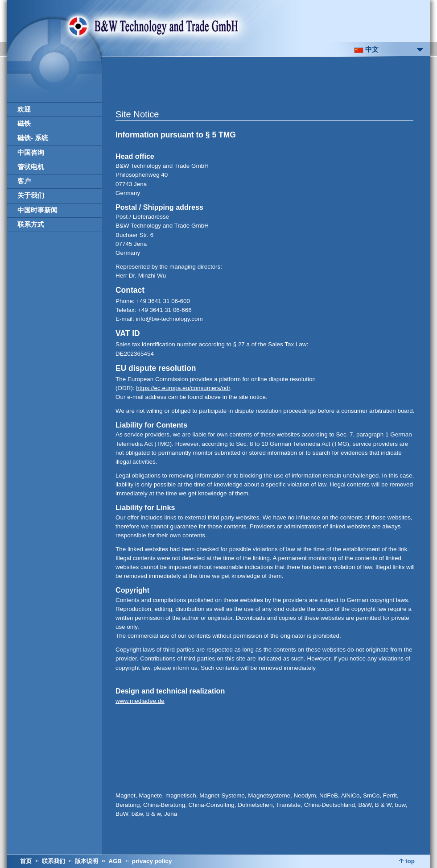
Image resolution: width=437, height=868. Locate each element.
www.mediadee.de (140, 701)
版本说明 (87, 861)
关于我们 (31, 195)
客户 (24, 181)
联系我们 (54, 861)
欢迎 (24, 109)
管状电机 (31, 167)
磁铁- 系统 (33, 138)
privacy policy (152, 861)
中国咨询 (31, 153)
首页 (26, 861)
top (407, 861)
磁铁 (24, 124)
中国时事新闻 (37, 210)
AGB (115, 861)
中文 (366, 50)
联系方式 (31, 224)
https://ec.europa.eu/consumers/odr (183, 388)
